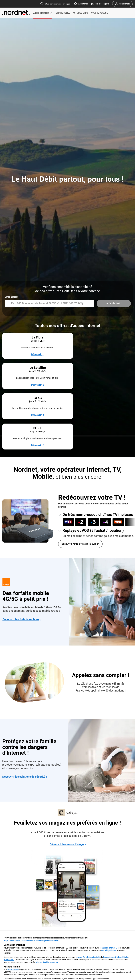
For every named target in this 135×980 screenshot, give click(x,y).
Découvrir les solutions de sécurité (24, 691)
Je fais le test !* (114, 303)
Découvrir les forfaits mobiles (21, 534)
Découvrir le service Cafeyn (67, 759)
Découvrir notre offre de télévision (80, 458)
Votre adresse (12, 297)
